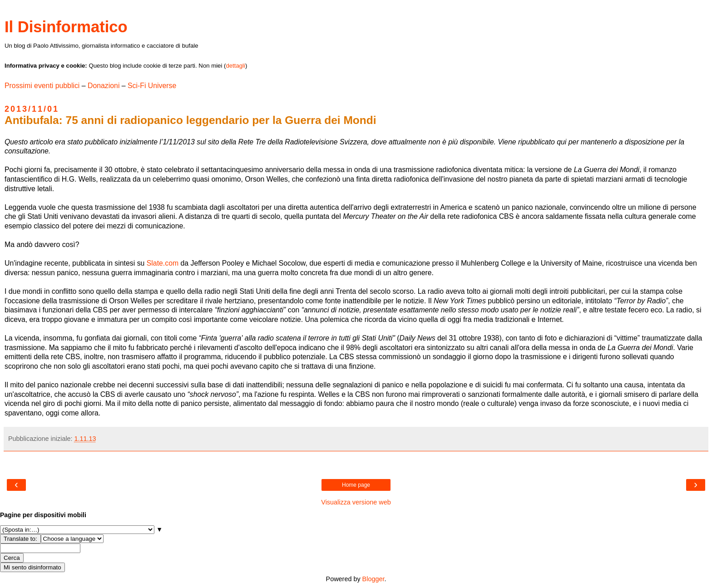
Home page (356, 485)
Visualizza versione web (356, 502)
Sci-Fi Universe (152, 86)
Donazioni (104, 86)
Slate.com (163, 263)
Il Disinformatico (66, 27)
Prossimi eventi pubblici (42, 86)
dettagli (235, 66)
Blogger (373, 579)
